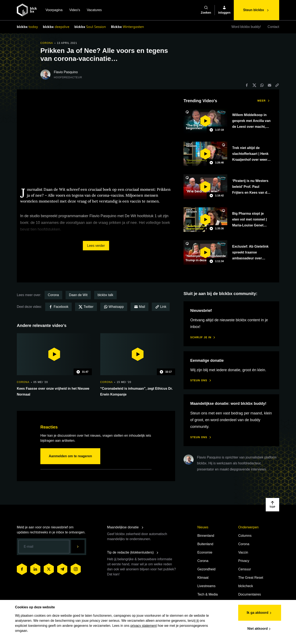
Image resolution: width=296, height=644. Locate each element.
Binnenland (206, 536)
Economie (205, 552)
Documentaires (250, 594)
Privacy (244, 561)
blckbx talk (105, 295)
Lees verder (96, 246)
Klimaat (203, 578)
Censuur (244, 569)
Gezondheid (206, 569)
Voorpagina (54, 10)
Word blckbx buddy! (246, 27)
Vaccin (243, 552)
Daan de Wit (78, 295)
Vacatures (94, 10)
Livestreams (206, 586)
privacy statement (145, 625)
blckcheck (246, 586)
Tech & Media (208, 594)
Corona (53, 295)
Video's (75, 10)
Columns (245, 536)
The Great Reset (251, 578)
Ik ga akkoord (258, 612)
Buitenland (205, 544)
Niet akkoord (258, 628)
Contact (273, 27)
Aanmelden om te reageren (70, 456)
